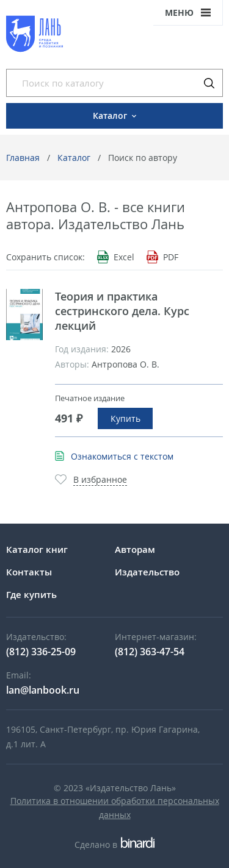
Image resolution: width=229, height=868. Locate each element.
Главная (23, 158)
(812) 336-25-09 (41, 652)
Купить (125, 418)
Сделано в (114, 845)
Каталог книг (37, 549)
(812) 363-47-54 (150, 652)
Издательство (147, 572)
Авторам (135, 549)
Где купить (31, 594)
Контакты (29, 572)
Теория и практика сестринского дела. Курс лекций (122, 311)
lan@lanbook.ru (43, 690)
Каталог (74, 158)
